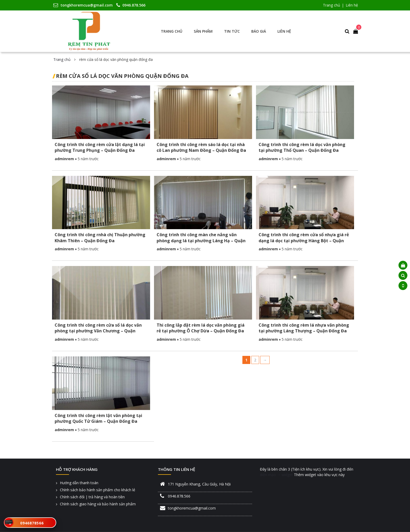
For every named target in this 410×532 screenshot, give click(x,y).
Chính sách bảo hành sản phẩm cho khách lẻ (98, 490)
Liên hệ (352, 5)
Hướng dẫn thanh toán (79, 483)
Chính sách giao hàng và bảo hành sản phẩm (98, 504)
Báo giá (259, 31)
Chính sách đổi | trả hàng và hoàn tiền (92, 497)
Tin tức (232, 31)
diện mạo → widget (276, 475)
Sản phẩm (203, 31)
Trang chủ (332, 5)
